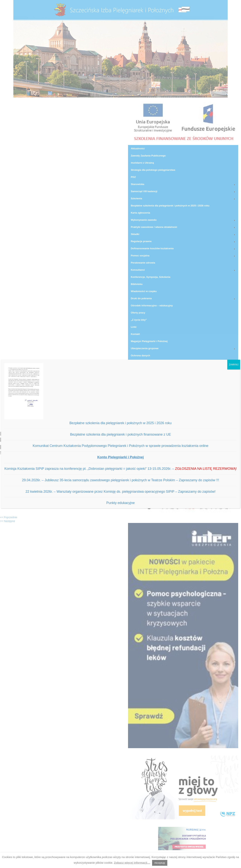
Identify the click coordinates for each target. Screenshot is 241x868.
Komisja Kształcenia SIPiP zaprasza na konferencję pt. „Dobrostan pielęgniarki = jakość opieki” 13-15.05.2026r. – (120, 469)
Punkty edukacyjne (120, 503)
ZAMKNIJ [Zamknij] (234, 365)
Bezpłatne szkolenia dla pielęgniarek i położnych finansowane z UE (120, 434)
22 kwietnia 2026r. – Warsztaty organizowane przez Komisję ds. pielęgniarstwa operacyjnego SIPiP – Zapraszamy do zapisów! (121, 492)
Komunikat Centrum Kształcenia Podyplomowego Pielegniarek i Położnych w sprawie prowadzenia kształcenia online (121, 446)
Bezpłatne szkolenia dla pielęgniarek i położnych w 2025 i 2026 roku (120, 423)
